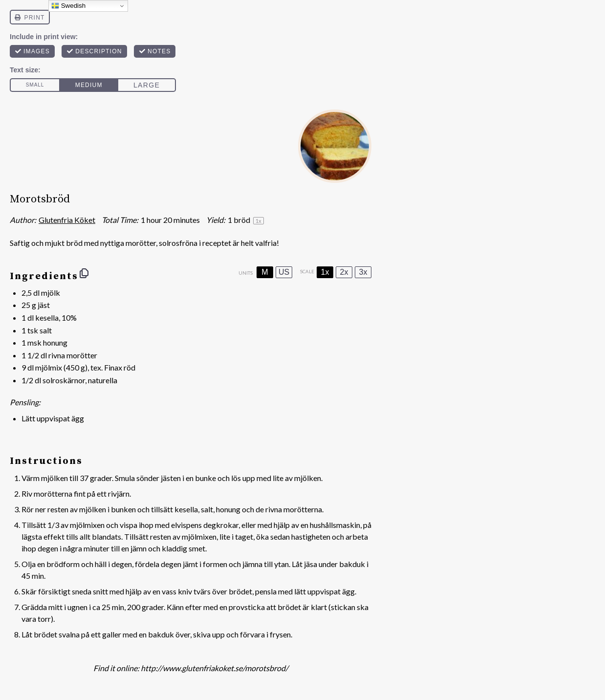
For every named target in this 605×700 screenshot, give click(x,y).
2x (344, 272)
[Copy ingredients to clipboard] (84, 273)
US (284, 272)
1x (325, 272)
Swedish (68, 6)
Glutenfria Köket (67, 220)
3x (363, 272)
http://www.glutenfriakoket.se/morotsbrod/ (215, 668)
